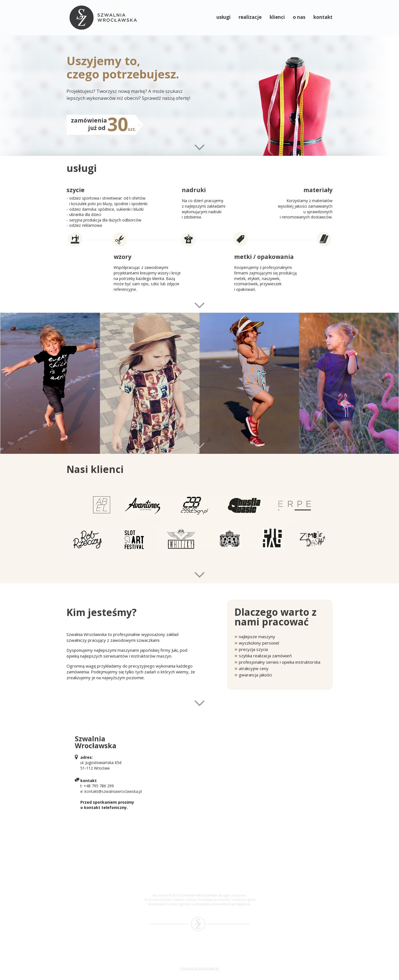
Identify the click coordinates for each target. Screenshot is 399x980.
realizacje (250, 17)
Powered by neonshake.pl (199, 968)
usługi (223, 17)
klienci (277, 17)
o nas (299, 17)
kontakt (323, 17)
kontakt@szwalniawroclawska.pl (113, 791)
